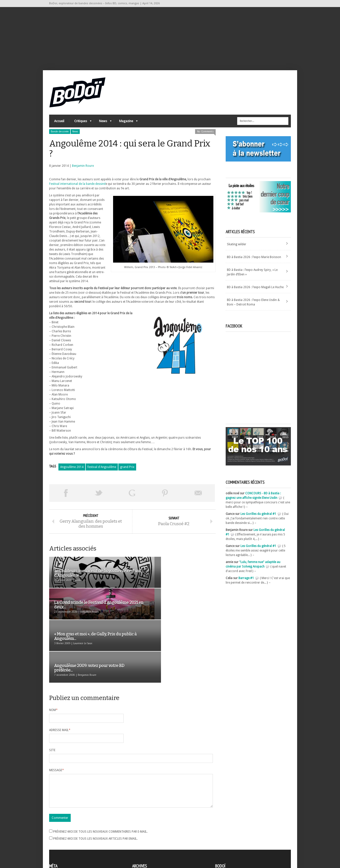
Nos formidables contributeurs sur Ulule (244, 843)
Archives (138, 828)
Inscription (57, 828)
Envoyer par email (198, 498)
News (103, 127)
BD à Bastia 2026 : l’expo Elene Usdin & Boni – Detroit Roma (253, 307)
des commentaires (65, 841)
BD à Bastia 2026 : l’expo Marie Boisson (254, 262)
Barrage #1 (246, 583)
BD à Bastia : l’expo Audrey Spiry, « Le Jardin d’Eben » (252, 277)
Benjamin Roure (83, 170)
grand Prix (127, 471)
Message (57, 714)
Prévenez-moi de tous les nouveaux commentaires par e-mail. (100, 781)
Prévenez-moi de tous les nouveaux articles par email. (95, 788)
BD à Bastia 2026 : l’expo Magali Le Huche (255, 292)
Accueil (59, 126)
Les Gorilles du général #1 (258, 518)
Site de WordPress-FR (64, 846)
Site (52, 694)
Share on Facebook (66, 498)
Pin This (165, 498)
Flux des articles (63, 837)
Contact (222, 835)
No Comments (205, 136)
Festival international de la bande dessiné (77, 188)
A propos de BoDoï (229, 827)
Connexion (57, 832)
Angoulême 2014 (72, 471)
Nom (53, 654)
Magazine (126, 127)
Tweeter (99, 498)
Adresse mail (60, 674)
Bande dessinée (60, 136)
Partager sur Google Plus (132, 498)
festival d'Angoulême (102, 471)
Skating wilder (237, 249)
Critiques (80, 127)
